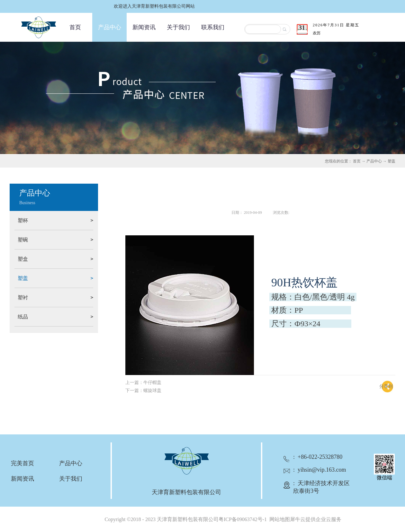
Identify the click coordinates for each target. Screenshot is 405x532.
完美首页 (22, 463)
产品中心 (374, 161)
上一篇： (143, 383)
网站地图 (278, 519)
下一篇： (143, 391)
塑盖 (392, 161)
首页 (75, 27)
